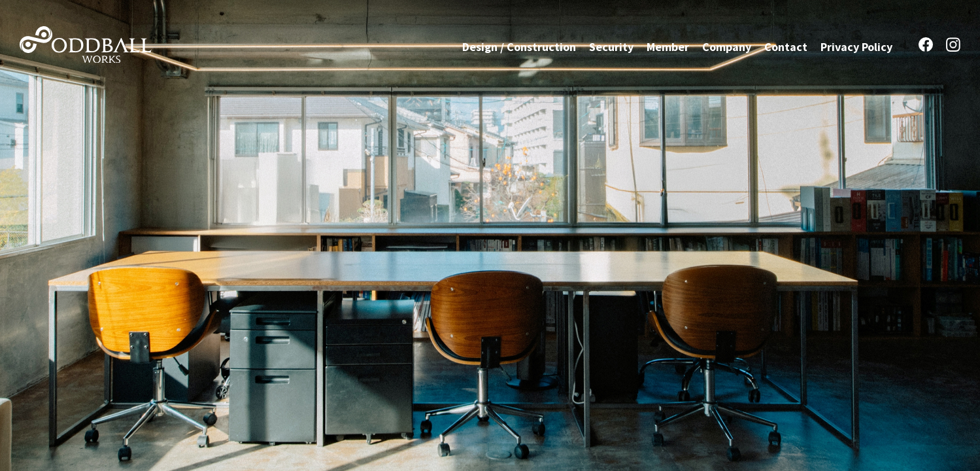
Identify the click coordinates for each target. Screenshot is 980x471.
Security (611, 46)
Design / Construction (519, 46)
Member (668, 46)
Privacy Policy (856, 46)
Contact (786, 46)
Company (727, 46)
